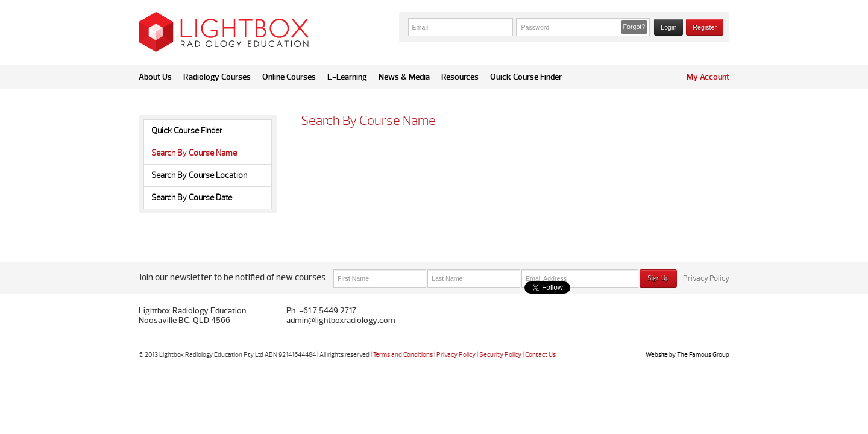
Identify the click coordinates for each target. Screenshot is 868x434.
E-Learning (347, 77)
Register (705, 27)
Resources (460, 77)
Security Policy (500, 355)
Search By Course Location (199, 175)
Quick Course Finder (526, 77)
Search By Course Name (194, 153)
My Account (708, 77)
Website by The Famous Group (687, 355)
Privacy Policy (706, 278)
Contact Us (540, 355)
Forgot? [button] (634, 27)
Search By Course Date (192, 197)
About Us (155, 77)
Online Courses (289, 77)
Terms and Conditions (403, 355)
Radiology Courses (217, 77)
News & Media (404, 77)
